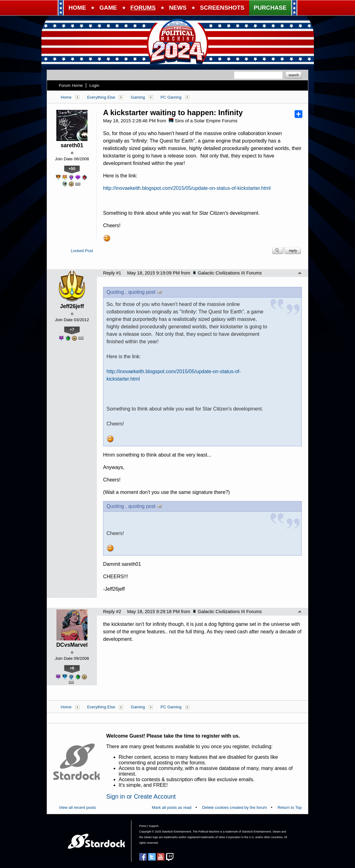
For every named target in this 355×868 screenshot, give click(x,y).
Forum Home (71, 85)
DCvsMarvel (72, 645)
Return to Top (290, 807)
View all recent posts (77, 807)
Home (66, 97)
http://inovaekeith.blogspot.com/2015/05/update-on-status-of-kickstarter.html (187, 188)
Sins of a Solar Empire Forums (203, 121)
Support (154, 826)
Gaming (138, 97)
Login (94, 85)
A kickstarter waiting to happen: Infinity (173, 113)
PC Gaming (171, 97)
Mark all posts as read (172, 807)
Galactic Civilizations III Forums (227, 273)
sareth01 (72, 145)
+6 (72, 668)
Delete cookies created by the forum (234, 807)
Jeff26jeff (72, 306)
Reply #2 (112, 612)
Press (143, 826)
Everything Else (101, 97)
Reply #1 (112, 273)
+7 (72, 329)
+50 (72, 169)
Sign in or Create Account (141, 796)
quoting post (142, 292)
